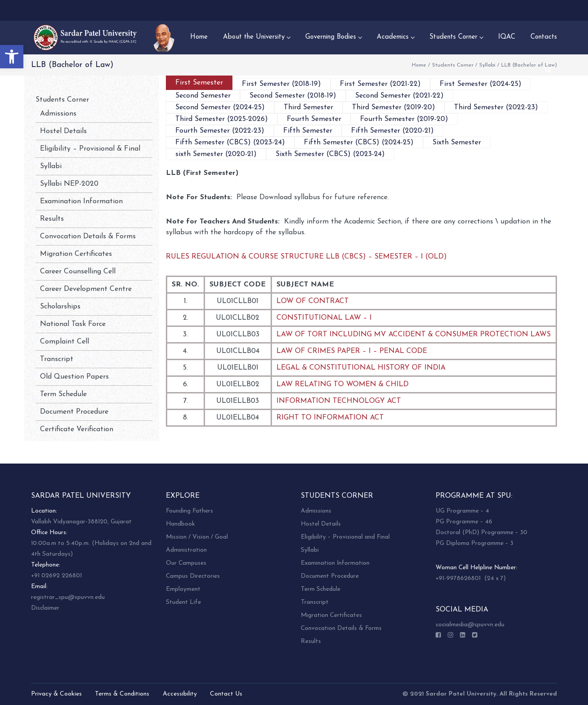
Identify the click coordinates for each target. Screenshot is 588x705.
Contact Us (226, 694)
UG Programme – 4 (462, 511)
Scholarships (60, 307)
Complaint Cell (65, 342)
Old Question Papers (74, 377)
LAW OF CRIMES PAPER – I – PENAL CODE (352, 351)
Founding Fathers (189, 511)
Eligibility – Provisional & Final (90, 149)
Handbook (180, 524)
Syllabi (487, 65)
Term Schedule (63, 394)
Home (419, 65)
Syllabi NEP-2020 (69, 184)
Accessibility (180, 694)
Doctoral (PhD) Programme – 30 (481, 533)
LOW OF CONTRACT (313, 301)
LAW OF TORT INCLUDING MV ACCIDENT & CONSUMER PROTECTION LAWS (414, 335)
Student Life (183, 602)
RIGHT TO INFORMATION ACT (330, 418)
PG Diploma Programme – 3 (474, 543)
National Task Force (73, 324)
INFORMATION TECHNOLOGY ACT (339, 401)
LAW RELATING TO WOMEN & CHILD (343, 384)
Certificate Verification (77, 429)
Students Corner (453, 65)
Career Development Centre (86, 289)
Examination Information (81, 201)
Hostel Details (63, 131)
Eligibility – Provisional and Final (345, 537)
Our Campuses (186, 563)
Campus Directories (193, 576)
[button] (12, 57)
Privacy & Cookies (56, 694)
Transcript (57, 359)
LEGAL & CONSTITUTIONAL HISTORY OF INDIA (361, 368)
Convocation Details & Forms (88, 236)
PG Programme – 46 (464, 522)
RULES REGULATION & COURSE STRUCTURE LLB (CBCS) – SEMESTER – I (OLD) (306, 257)
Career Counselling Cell (78, 272)
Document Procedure (74, 412)
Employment (183, 589)
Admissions (58, 114)
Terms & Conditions (122, 694)
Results (52, 219)
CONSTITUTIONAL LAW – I (324, 318)
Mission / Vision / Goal (197, 537)
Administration (186, 550)
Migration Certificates (76, 254)
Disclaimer (45, 608)
